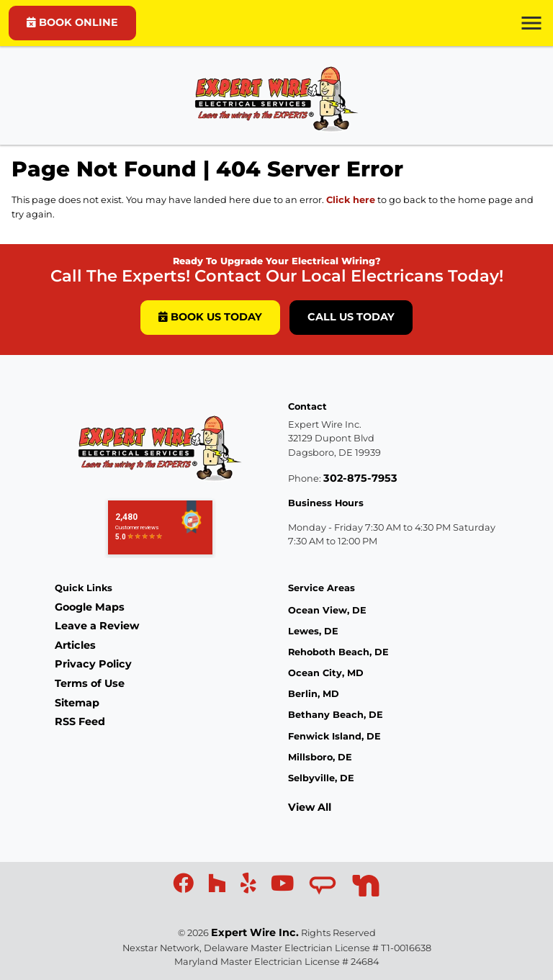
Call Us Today (351, 317)
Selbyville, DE (321, 778)
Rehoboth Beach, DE (338, 652)
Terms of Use (90, 683)
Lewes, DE (313, 631)
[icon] (185, 887)
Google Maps (90, 607)
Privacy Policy (93, 664)
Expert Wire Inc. (255, 932)
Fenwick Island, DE (334, 736)
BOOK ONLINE (72, 22)
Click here (351, 200)
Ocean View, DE (327, 610)
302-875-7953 (360, 478)
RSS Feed (80, 721)
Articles (75, 645)
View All (310, 807)
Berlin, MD (314, 694)
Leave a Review (97, 626)
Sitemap (77, 703)
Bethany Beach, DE (336, 715)
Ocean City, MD (326, 673)
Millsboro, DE (320, 757)
